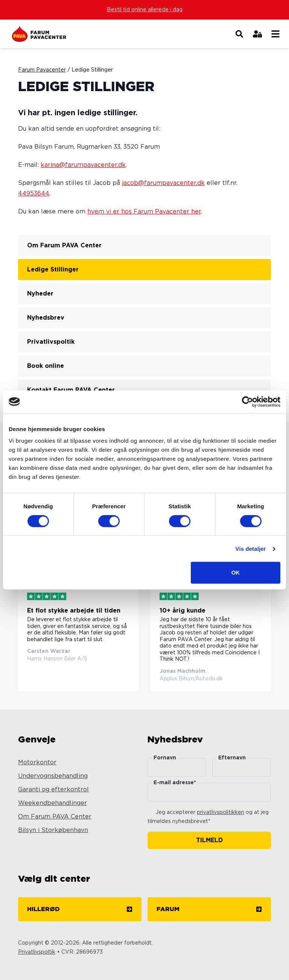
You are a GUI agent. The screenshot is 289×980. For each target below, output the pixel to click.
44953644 (34, 194)
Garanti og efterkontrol (53, 789)
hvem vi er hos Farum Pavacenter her (144, 212)
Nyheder (40, 294)
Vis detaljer (251, 549)
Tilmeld (209, 840)
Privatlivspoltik (51, 342)
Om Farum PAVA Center (64, 245)
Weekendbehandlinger (52, 803)
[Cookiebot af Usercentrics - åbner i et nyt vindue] (247, 402)
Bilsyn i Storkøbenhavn (53, 830)
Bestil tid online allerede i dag (145, 10)
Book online (46, 366)
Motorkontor (37, 762)
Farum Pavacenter (42, 70)
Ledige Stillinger (53, 270)
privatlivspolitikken (221, 812)
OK (236, 572)
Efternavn (232, 758)
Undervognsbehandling (53, 776)
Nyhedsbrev (46, 318)
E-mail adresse (175, 783)
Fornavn (165, 758)
